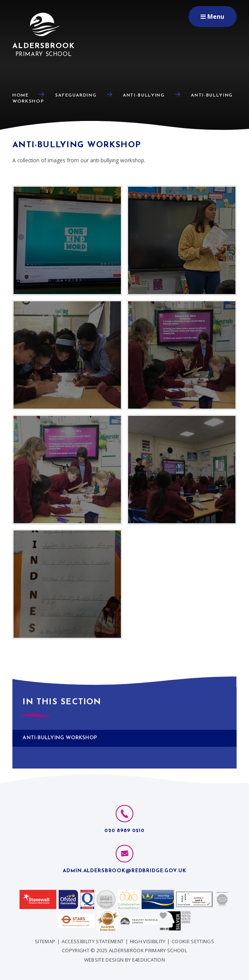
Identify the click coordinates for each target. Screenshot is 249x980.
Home (21, 95)
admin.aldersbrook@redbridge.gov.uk (124, 871)
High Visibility (148, 941)
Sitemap (45, 941)
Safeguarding (76, 95)
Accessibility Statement (93, 941)
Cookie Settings (193, 941)
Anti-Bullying (144, 95)
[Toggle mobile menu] (213, 17)
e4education (149, 960)
